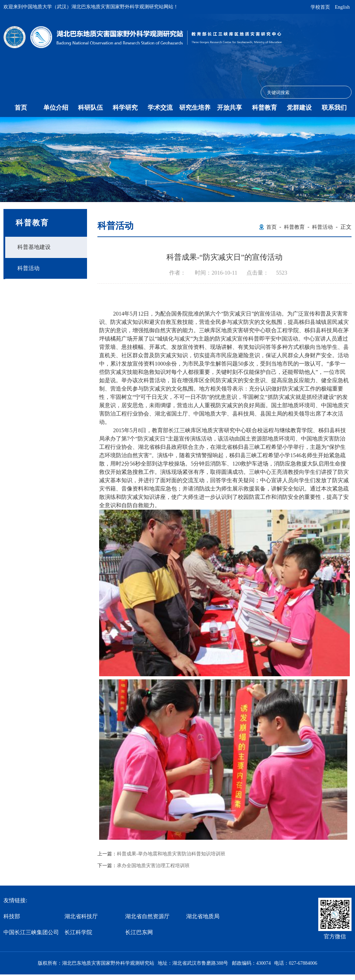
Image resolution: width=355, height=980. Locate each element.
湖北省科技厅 (81, 916)
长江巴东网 (139, 932)
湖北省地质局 (203, 916)
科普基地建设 (34, 247)
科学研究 (125, 108)
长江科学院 (78, 932)
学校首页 (320, 7)
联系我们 (334, 108)
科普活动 (28, 268)
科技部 (12, 916)
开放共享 (230, 108)
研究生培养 (195, 108)
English (342, 7)
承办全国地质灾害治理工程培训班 (153, 866)
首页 (21, 108)
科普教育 (265, 108)
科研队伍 (90, 108)
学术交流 (160, 108)
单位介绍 (56, 108)
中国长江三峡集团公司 (31, 932)
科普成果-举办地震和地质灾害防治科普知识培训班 (171, 854)
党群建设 (299, 108)
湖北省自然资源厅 (147, 916)
